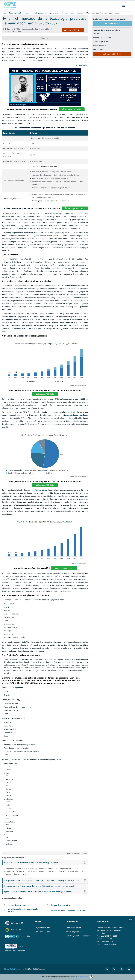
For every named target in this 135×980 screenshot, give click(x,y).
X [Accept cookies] (91, 977)
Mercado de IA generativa (60, 905)
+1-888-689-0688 (110, 936)
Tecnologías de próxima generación (45, 13)
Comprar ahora (112, 23)
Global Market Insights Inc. (14, 969)
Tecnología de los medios (19, 13)
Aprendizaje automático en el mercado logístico (23, 910)
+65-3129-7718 (107, 941)
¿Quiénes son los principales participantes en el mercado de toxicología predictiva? (45, 891)
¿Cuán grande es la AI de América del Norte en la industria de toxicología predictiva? (45, 886)
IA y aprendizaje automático (73, 13)
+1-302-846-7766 (107, 939)
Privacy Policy (82, 977)
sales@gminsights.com (110, 944)
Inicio (4, 13)
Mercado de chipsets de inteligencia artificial (68, 910)
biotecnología (42, 490)
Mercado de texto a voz (17, 905)
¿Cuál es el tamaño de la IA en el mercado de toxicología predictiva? (46, 862)
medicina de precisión (77, 415)
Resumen (45, 38)
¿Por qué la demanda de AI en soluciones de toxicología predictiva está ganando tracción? (45, 880)
